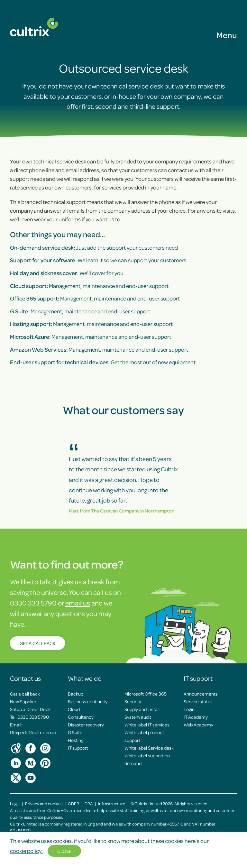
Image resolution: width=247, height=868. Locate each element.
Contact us (25, 678)
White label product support (144, 736)
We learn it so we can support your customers (98, 260)
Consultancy (81, 717)
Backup (76, 694)
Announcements (201, 694)
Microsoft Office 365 (146, 694)
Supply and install (142, 709)
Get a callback (37, 643)
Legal (15, 803)
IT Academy (196, 717)
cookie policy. (26, 851)
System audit (138, 717)
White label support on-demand (148, 759)
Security (133, 701)
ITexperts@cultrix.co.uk (33, 732)
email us (78, 603)
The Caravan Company (115, 511)
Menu (227, 35)
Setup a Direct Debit (30, 709)
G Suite (75, 732)
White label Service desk (149, 748)
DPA (89, 803)
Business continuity (88, 701)
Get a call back (25, 694)
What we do (85, 678)
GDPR (73, 803)
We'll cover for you (67, 273)
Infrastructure (112, 803)
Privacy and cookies (44, 803)
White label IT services (147, 725)
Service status (198, 701)
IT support (78, 748)
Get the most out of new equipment (103, 362)
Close (64, 851)
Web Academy (198, 725)
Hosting (76, 740)
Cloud (74, 709)
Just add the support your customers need (94, 247)
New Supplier (23, 701)
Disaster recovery (86, 725)
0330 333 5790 (33, 717)
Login (189, 709)
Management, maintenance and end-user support (89, 286)
